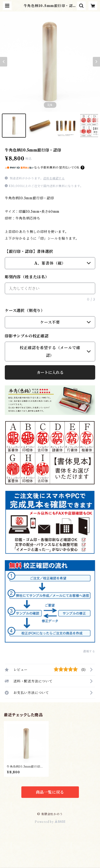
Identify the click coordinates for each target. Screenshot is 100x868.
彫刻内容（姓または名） (27, 277)
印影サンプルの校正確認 (27, 336)
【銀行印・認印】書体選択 (29, 251)
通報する (89, 651)
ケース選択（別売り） (25, 310)
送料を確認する (54, 178)
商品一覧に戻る (50, 792)
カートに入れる (50, 372)
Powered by (50, 822)
